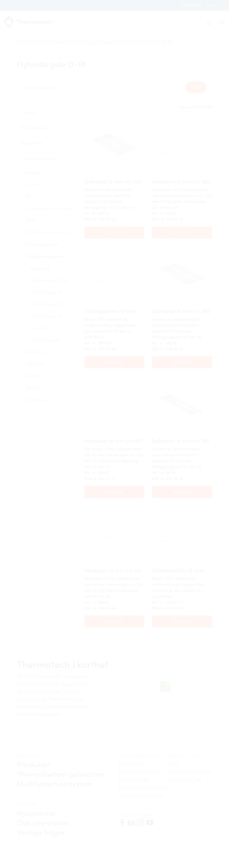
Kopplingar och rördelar (50, 208)
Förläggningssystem (101, 41)
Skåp (31, 220)
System (29, 112)
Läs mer (114, 232)
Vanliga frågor (41, 832)
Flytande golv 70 (46, 316)
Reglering (36, 352)
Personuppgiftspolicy (143, 787)
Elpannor (35, 364)
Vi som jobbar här (139, 771)
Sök (196, 87)
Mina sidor (191, 5)
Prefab (33, 184)
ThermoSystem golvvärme (61, 774)
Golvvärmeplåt (44, 340)
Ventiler (34, 376)
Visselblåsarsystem (141, 795)
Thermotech (31, 41)
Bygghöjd (32, 143)
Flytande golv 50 (46, 304)
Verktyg (34, 388)
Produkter (61, 41)
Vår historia (132, 763)
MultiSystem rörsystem (55, 783)
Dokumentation (43, 822)
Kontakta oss (134, 779)
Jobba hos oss (185, 779)
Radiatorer (37, 400)
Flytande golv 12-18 (151, 41)
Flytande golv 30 (46, 292)
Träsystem (40, 328)
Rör (30, 196)
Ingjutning (40, 268)
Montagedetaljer (43, 244)
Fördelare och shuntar (48, 232)
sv (209, 5)
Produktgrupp (37, 128)
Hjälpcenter (36, 813)
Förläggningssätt (41, 158)
